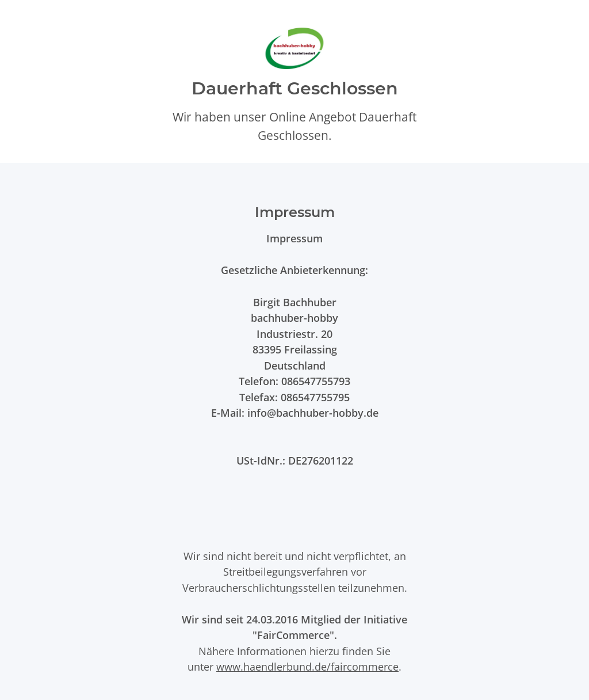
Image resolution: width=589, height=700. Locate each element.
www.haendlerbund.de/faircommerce (307, 666)
